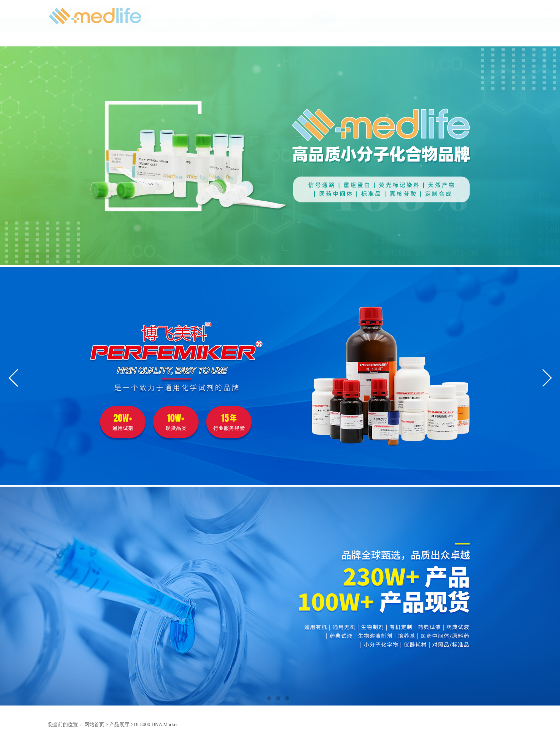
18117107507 (497, 19)
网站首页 (94, 725)
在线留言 (336, 39)
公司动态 (159, 39)
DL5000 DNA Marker (156, 725)
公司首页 (70, 39)
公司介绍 (114, 39)
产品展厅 (203, 39)
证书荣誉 (247, 39)
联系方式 (291, 39)
